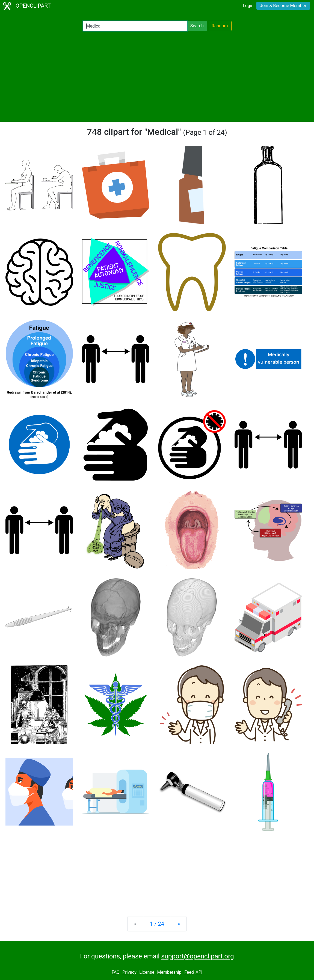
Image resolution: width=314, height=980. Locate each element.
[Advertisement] (157, 76)
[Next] (179, 924)
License (147, 972)
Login (248, 6)
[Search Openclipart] (135, 26)
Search (197, 26)
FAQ (116, 972)
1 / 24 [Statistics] (157, 924)
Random (220, 26)
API (199, 972)
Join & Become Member (283, 6)
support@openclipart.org (197, 956)
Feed (189, 972)
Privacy (129, 972)
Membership (169, 972)
